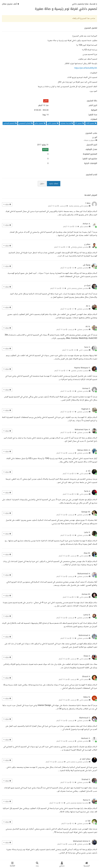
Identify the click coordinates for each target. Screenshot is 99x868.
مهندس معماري (83, 268)
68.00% (45, 149)
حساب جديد (54, 183)
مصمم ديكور (84, 227)
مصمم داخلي (84, 474)
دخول (42, 183)
